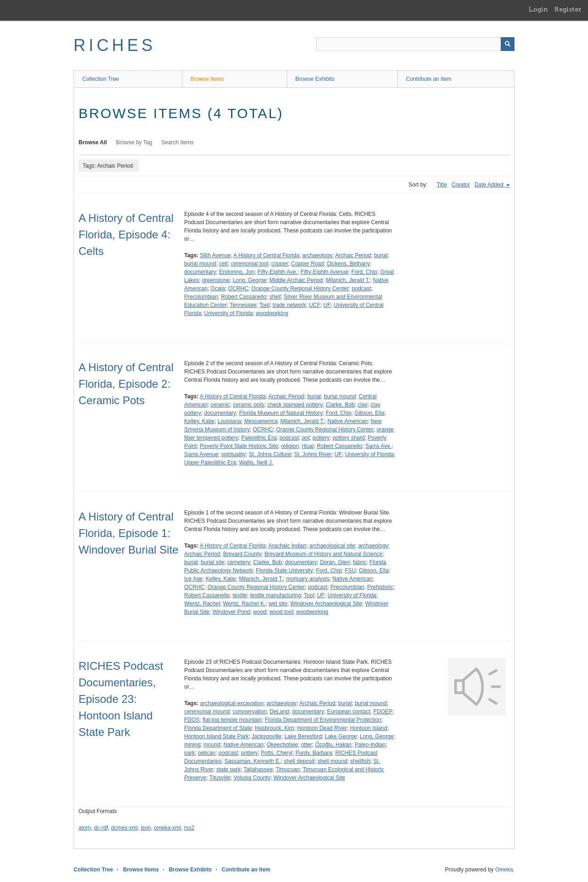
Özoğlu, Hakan (333, 745)
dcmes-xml (124, 828)
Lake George (341, 736)
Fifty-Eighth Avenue (324, 272)
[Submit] (508, 44)
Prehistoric (380, 587)
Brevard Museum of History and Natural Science (324, 554)
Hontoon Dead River (322, 728)
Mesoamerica (261, 421)
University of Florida (228, 313)
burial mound (200, 264)
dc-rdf (101, 828)
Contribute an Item (429, 79)
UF (327, 305)
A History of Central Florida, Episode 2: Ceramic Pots (126, 384)
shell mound (332, 761)
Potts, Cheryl (277, 753)
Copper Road (308, 264)
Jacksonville (267, 736)
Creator (461, 185)
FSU (351, 571)
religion (290, 446)
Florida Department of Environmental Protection (323, 720)
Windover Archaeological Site (326, 604)
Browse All (93, 142)
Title (442, 185)
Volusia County (252, 778)
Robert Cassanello (244, 297)
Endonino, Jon (237, 272)
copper (280, 264)
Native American (348, 421)
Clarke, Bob (340, 405)
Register (568, 9)
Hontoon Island (369, 728)
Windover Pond (231, 612)
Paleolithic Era (259, 438)
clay (363, 405)
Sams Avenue (201, 454)
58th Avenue (215, 255)
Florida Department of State (218, 728)
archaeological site (332, 546)
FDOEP (383, 712)
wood (260, 612)
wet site (278, 604)
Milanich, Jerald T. (348, 280)
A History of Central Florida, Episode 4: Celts (126, 235)
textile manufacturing (275, 595)
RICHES (115, 45)
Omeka (504, 870)
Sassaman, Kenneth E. (252, 761)
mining (192, 745)
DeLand (279, 712)
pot (306, 438)
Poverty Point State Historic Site (239, 446)
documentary (200, 272)
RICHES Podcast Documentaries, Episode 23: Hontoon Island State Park (121, 699)
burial (381, 255)
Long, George (249, 280)
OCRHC (238, 288)
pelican (207, 753)
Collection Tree (101, 79)
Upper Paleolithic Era (210, 463)
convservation (249, 712)
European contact (349, 712)
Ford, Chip (364, 272)
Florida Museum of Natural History (281, 413)
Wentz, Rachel (202, 604)
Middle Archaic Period (296, 280)
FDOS (192, 720)
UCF (315, 305)
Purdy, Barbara (314, 753)
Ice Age (193, 579)
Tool (265, 305)
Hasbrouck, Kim (274, 728)
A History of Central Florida (266, 255)
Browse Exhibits (315, 79)
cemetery (239, 562)
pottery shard (349, 438)
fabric (359, 562)
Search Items (178, 142)
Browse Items (207, 79)
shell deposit (299, 761)
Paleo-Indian (370, 745)
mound (212, 745)
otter (306, 745)
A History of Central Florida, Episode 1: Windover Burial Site (128, 533)
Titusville (220, 778)
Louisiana (229, 421)
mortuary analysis (308, 579)
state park (229, 769)
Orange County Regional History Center (300, 288)
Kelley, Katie (199, 421)
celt (223, 264)
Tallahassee (258, 769)
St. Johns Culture (270, 454)
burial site (212, 562)
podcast (362, 288)
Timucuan (288, 769)
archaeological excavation (232, 703)
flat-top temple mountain (232, 720)
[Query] (415, 44)
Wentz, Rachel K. (244, 604)
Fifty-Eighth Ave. (277, 272)
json (146, 828)
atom (85, 828)
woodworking (272, 313)
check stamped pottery (295, 405)
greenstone (216, 280)
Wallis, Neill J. (256, 463)
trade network (289, 305)
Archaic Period (353, 255)
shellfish (360, 761)
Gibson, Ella (370, 413)
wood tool (281, 612)
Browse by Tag (134, 142)
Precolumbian (201, 297)
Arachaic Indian (287, 546)
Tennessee (243, 305)
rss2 (189, 828)
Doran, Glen (335, 562)
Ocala (218, 288)
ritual (308, 446)
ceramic (220, 405)
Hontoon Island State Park (216, 736)
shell (275, 297)
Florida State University (284, 571)
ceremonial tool (249, 264)
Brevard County (242, 554)
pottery (321, 438)
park (189, 753)
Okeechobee (282, 745)
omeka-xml (167, 828)
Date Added (490, 185)
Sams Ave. (378, 446)
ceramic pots (249, 405)
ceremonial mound (207, 712)
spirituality (234, 454)
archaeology (317, 255)
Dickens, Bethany (348, 264)
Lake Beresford (303, 736)
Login (538, 9)
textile (240, 595)
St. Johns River (313, 454)
